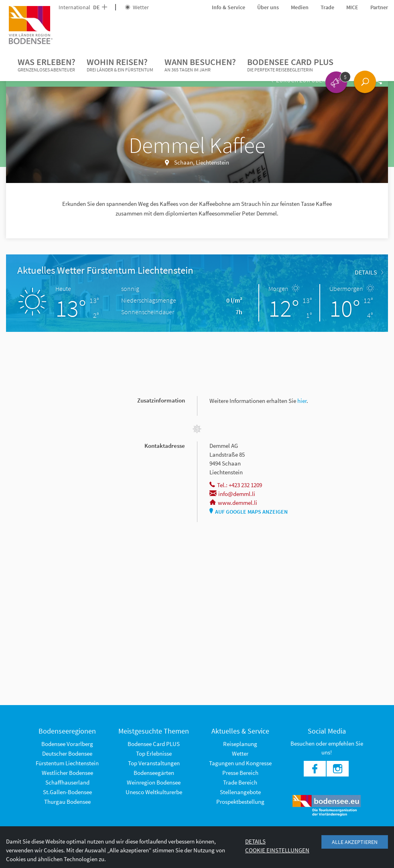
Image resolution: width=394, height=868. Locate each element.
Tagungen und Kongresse (240, 763)
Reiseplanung (240, 744)
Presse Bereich (240, 773)
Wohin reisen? (120, 65)
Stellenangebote (240, 792)
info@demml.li (232, 494)
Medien (300, 7)
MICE (352, 7)
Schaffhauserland (67, 782)
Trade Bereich (240, 782)
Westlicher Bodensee (67, 773)
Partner (379, 7)
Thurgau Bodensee (67, 802)
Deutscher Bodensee (67, 753)
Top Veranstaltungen (154, 763)
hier (302, 401)
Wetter (137, 7)
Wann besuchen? (200, 65)
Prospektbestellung (240, 802)
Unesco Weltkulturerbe (154, 792)
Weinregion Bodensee (154, 782)
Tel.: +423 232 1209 (236, 485)
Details (369, 272)
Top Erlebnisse (154, 753)
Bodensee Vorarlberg (67, 744)
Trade (327, 7)
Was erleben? (47, 65)
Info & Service (228, 7)
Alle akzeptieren (355, 842)
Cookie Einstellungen (277, 850)
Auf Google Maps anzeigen (249, 512)
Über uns (268, 7)
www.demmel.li (233, 503)
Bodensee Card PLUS (290, 65)
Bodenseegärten (154, 773)
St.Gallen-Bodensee (67, 792)
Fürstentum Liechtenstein (67, 763)
